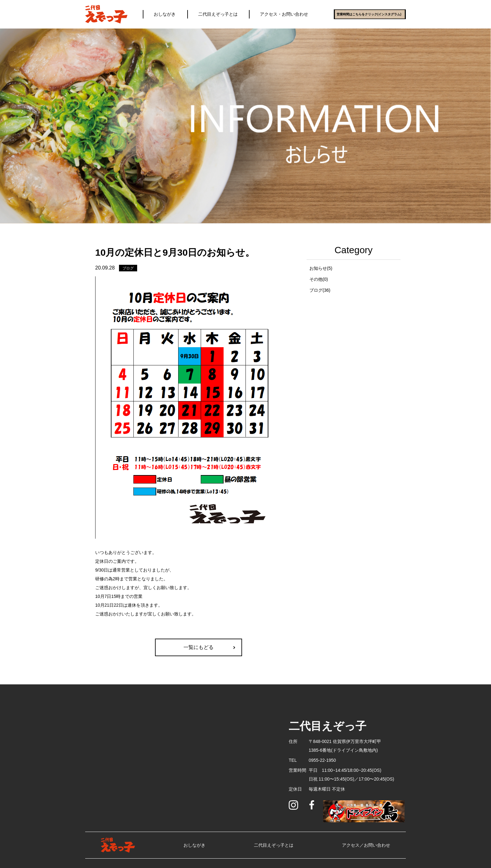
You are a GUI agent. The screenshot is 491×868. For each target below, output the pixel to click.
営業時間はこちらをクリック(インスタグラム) (369, 14)
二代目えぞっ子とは (218, 14)
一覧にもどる (199, 647)
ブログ (128, 268)
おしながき (165, 14)
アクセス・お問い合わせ (284, 14)
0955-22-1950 (322, 760)
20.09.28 (105, 268)
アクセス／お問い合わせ (366, 845)
